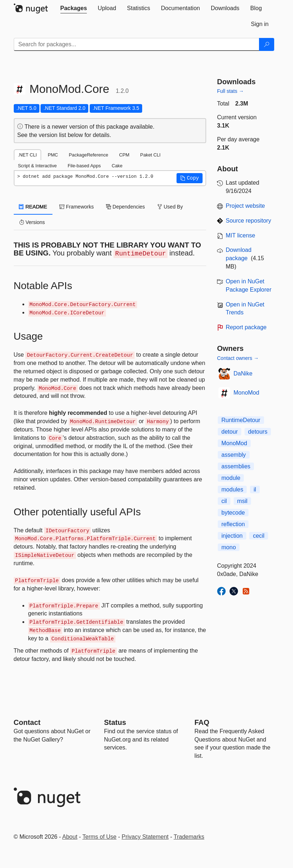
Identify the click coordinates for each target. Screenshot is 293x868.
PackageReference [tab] (88, 155)
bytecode (233, 513)
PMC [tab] (53, 155)
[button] (190, 178)
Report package (246, 327)
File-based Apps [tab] (84, 166)
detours (258, 432)
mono (229, 547)
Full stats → (230, 91)
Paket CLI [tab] (150, 155)
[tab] (74, 8)
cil (224, 501)
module (231, 478)
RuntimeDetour (241, 420)
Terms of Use (99, 837)
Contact (27, 722)
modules (232, 489)
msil (242, 501)
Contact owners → (238, 358)
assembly (234, 455)
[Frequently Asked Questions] (202, 722)
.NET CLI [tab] (27, 155)
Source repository (248, 221)
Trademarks (189, 837)
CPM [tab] (124, 155)
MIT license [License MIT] (241, 235)
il (255, 489)
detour (230, 432)
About (70, 837)
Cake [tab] (117, 166)
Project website (245, 206)
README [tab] (33, 207)
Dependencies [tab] (125, 207)
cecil (259, 536)
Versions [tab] (32, 222)
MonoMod (247, 393)
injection (232, 536)
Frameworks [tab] (77, 207)
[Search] (267, 44)
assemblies (236, 466)
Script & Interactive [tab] (37, 166)
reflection (233, 524)
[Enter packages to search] (137, 44)
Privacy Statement (145, 837)
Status (115, 722)
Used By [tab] (170, 207)
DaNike (243, 373)
